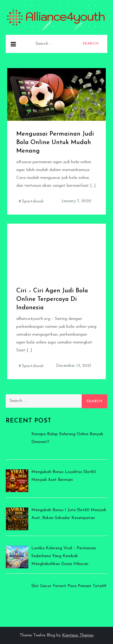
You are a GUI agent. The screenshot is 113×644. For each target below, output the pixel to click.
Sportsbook (33, 201)
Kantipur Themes (78, 635)
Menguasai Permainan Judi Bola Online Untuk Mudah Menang (55, 143)
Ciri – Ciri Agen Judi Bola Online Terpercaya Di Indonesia (52, 299)
